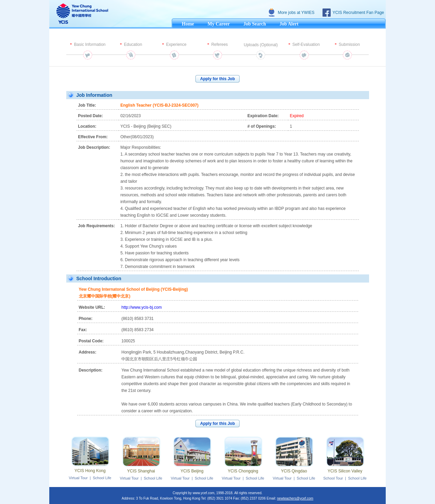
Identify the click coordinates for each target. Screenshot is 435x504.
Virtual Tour (78, 478)
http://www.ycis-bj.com (142, 307)
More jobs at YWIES (296, 13)
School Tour (333, 478)
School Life (102, 478)
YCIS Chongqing (243, 471)
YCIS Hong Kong (90, 471)
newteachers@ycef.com (295, 498)
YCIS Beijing (192, 471)
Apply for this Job (217, 79)
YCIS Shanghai (141, 471)
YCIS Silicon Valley (345, 471)
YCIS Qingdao (294, 471)
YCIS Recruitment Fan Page (358, 13)
